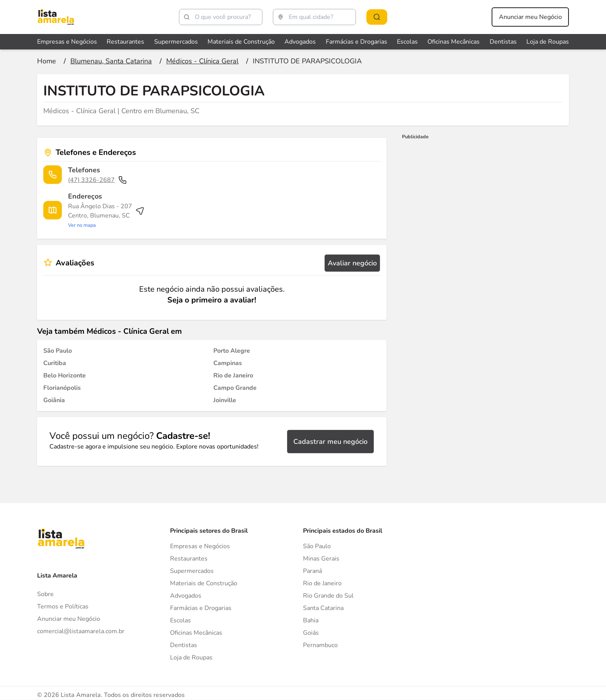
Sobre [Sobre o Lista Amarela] (45, 594)
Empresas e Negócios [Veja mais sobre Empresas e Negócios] (67, 42)
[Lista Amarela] (56, 17)
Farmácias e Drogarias (201, 608)
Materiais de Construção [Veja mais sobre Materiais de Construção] (241, 42)
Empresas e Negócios (200, 546)
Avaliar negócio (352, 263)
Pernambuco (320, 645)
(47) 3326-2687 (98, 180)
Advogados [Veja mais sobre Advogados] (300, 42)
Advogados (186, 596)
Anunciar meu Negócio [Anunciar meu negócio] (530, 17)
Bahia (311, 620)
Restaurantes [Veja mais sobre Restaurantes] (125, 42)
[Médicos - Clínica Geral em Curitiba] (55, 363)
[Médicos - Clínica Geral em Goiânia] (54, 400)
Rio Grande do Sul (328, 596)
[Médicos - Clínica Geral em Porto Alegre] (232, 351)
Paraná (312, 571)
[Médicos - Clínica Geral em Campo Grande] (235, 388)
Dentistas (184, 645)
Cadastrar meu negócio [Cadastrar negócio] (330, 442)
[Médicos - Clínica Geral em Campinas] (228, 363)
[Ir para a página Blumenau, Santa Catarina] (111, 61)
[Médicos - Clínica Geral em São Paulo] (58, 351)
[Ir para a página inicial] (47, 61)
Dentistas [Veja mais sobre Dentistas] (503, 42)
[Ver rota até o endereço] (106, 216)
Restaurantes (189, 559)
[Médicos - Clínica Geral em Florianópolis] (62, 388)
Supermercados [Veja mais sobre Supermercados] (176, 42)
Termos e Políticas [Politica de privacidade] (63, 607)
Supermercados (192, 571)
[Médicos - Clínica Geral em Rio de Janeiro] (233, 375)
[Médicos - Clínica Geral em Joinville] (225, 400)
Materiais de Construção (204, 583)
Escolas (180, 620)
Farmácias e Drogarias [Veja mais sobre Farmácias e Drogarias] (357, 42)
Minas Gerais (321, 559)
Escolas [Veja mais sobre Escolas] (407, 42)
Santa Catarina (323, 608)
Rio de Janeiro (322, 583)
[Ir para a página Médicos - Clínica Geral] (202, 61)
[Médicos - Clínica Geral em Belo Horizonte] (65, 375)
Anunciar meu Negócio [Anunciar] (69, 619)
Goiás (311, 633)
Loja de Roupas (191, 658)
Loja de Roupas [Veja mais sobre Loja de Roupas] (548, 42)
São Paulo (317, 546)
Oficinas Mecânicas (196, 633)
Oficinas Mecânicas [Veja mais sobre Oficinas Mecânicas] (454, 42)
